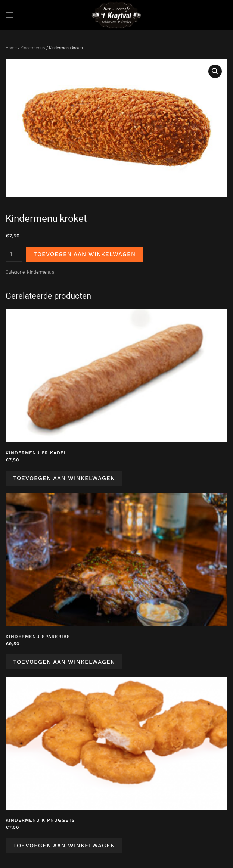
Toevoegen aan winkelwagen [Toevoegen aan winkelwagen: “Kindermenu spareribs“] (64, 662)
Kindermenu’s (33, 48)
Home (11, 48)
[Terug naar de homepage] (116, 15)
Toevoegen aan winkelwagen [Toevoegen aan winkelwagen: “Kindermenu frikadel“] (64, 478)
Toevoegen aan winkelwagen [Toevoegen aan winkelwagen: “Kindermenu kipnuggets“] (64, 846)
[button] (9, 15)
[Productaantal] (14, 254)
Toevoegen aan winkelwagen (85, 254)
